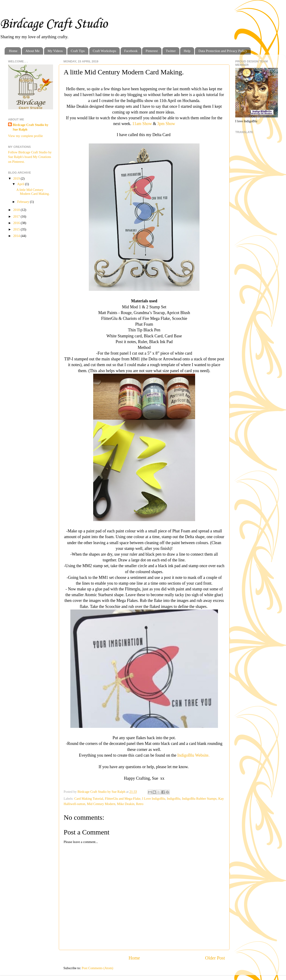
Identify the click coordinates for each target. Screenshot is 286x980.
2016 (17, 223)
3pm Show (166, 124)
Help (187, 51)
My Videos (55, 51)
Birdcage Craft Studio (54, 24)
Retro (140, 804)
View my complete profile (25, 136)
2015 (17, 229)
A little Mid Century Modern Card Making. (33, 192)
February (24, 202)
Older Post (215, 958)
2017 (17, 216)
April (21, 184)
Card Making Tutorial (89, 799)
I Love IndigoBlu (154, 799)
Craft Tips (78, 51)
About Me (32, 51)
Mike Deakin (126, 804)
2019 (17, 178)
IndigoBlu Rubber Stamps (199, 799)
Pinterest (152, 51)
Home (13, 51)
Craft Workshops (104, 51)
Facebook (131, 51)
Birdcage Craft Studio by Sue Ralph (31, 127)
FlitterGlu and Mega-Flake (123, 799)
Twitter (171, 51)
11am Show (142, 124)
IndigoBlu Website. (193, 755)
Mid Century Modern (101, 804)
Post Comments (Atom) (97, 968)
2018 (17, 210)
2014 (17, 236)
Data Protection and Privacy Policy (223, 51)
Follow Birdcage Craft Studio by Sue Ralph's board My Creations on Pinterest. (30, 157)
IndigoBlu (173, 799)
